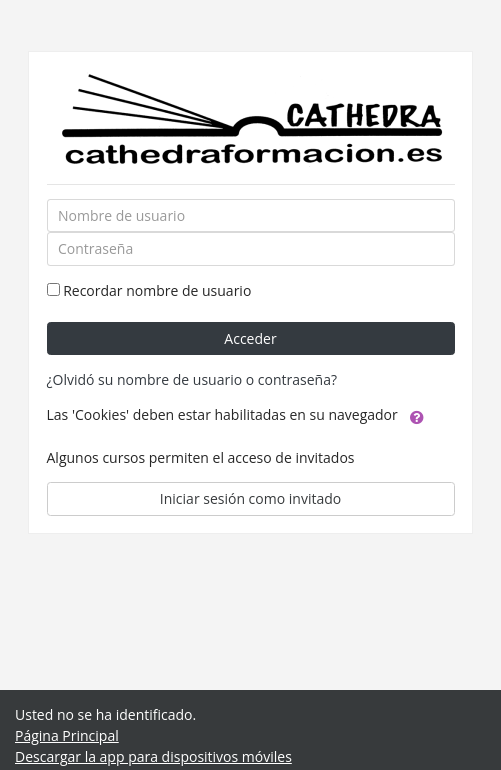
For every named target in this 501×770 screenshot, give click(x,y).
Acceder (250, 338)
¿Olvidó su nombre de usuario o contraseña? (192, 379)
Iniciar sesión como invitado (250, 498)
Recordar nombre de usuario (157, 290)
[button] (417, 416)
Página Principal (67, 735)
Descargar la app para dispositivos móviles (153, 756)
